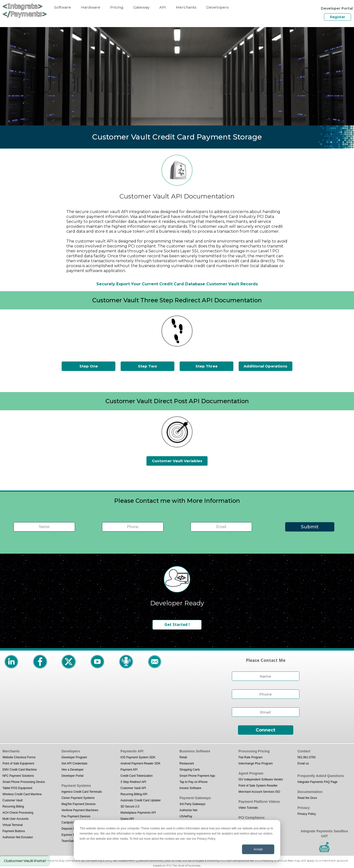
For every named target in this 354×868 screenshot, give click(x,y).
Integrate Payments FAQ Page (317, 782)
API (163, 7)
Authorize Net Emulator (18, 837)
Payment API (129, 770)
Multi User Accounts (15, 819)
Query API (127, 819)
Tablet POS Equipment (17, 788)
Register (338, 17)
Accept (258, 849)
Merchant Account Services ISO (259, 792)
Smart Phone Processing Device (24, 782)
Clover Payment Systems (78, 798)
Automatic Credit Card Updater (141, 800)
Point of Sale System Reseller (258, 786)
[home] (25, 10)
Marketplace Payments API (138, 813)
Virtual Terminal (13, 825)
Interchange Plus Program (256, 763)
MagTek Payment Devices (79, 804)
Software (63, 7)
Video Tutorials (248, 808)
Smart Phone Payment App (197, 776)
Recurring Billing (13, 807)
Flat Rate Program (251, 757)
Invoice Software (190, 788)
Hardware (91, 7)
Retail (183, 757)
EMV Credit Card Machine (20, 770)
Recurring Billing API (134, 794)
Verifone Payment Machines (80, 810)
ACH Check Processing (18, 813)
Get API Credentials (74, 763)
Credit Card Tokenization (137, 776)
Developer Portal (72, 776)
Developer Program (74, 757)
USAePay (186, 816)
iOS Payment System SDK (138, 757)
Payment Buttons (14, 831)
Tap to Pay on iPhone (193, 782)
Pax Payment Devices (76, 816)
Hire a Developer (73, 770)
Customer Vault (13, 800)
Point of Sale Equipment (18, 763)
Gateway (141, 7)
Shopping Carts (190, 770)
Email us (303, 763)
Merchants (186, 7)
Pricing (117, 7)
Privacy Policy (307, 814)
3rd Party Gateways (192, 804)
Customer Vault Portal (25, 861)
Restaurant (187, 763)
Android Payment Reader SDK (140, 763)
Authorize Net (188, 810)
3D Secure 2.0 (130, 807)
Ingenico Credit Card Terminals (82, 792)
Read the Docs (307, 798)
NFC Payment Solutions (18, 776)
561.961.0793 (306, 757)
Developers (218, 7)
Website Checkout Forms (19, 757)
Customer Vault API (133, 788)
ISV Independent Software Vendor (261, 779)
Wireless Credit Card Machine (22, 794)
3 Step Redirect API (133, 782)
